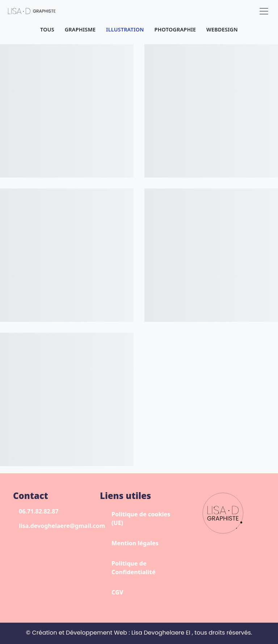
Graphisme (80, 29)
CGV (117, 592)
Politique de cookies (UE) (141, 519)
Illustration (125, 29)
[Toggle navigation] (264, 11)
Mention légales (135, 543)
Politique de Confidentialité (133, 568)
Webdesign (222, 29)
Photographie (175, 29)
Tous (47, 29)
